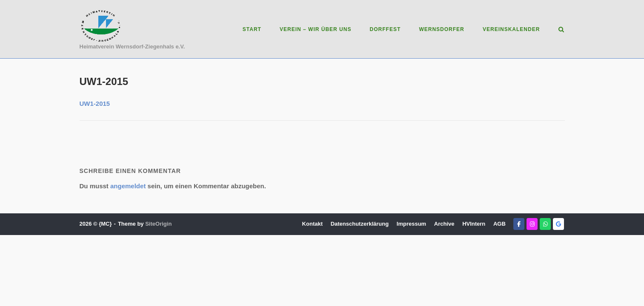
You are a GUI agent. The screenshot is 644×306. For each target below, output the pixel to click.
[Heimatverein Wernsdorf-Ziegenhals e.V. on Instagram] (532, 224)
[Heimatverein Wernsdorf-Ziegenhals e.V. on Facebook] (519, 224)
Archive (444, 224)
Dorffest (385, 29)
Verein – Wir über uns (315, 29)
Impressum (411, 224)
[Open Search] (561, 30)
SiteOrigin (158, 224)
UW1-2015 (95, 103)
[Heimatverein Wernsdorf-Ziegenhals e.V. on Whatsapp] (545, 224)
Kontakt (312, 224)
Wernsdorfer (441, 29)
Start (252, 29)
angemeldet (128, 186)
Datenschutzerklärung (360, 224)
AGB (499, 224)
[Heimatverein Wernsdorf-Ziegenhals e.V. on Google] (558, 224)
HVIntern (474, 224)
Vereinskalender (511, 29)
